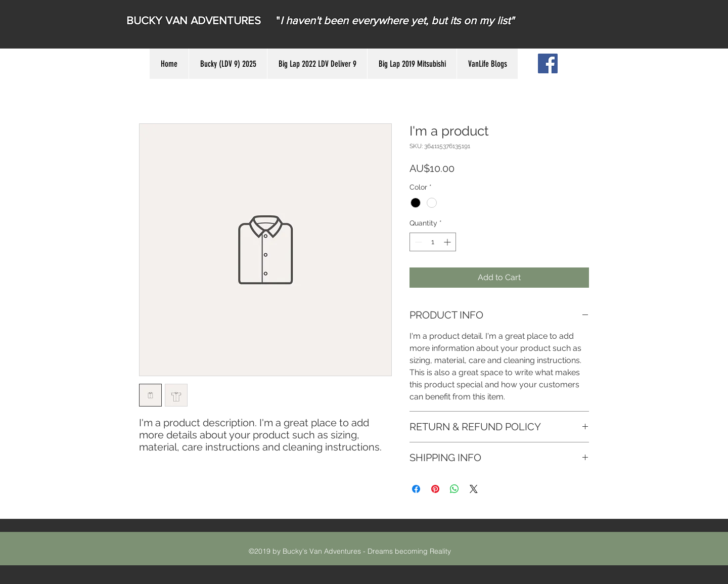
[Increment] (448, 242)
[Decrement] (417, 242)
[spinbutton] (433, 242)
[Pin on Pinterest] (435, 489)
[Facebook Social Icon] (548, 63)
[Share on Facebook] (416, 489)
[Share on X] (474, 489)
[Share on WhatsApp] (454, 489)
